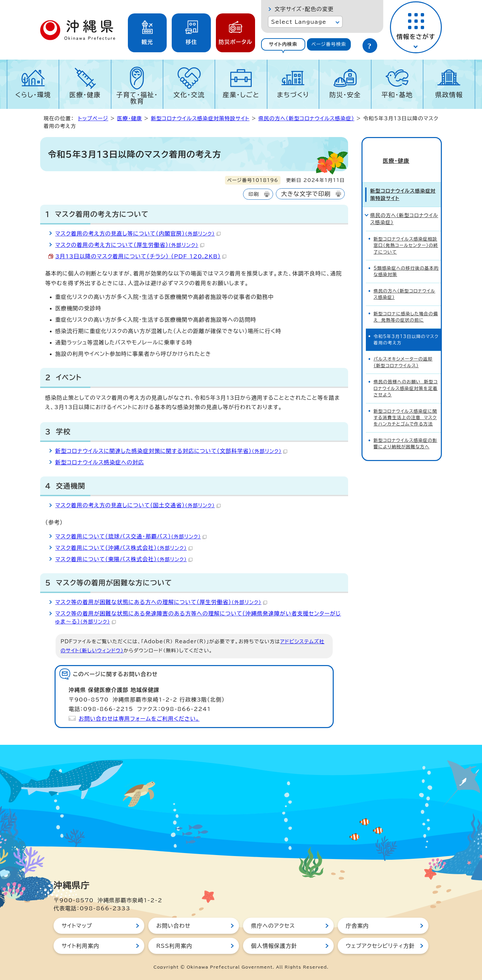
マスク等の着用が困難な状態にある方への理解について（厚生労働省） (161, 602)
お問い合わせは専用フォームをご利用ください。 (139, 719)
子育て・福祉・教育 (137, 98)
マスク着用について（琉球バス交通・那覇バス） (131, 536)
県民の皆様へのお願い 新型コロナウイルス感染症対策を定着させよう (406, 377)
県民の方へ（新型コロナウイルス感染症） (306, 118)
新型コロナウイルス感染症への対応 (100, 462)
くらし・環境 (33, 95)
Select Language (299, 22)
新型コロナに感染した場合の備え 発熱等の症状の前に (406, 306)
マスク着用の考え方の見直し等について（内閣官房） (138, 234)
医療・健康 (85, 95)
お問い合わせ (173, 926)
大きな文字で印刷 (306, 194)
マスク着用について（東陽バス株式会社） (124, 559)
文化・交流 (189, 95)
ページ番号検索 (329, 44)
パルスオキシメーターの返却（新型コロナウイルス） (403, 351)
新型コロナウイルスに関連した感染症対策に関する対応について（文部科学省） (171, 451)
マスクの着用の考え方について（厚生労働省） (130, 245)
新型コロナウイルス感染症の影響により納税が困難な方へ (405, 432)
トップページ (93, 118)
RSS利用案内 (174, 946)
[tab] (283, 44)
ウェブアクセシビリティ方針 (380, 946)
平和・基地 (397, 95)
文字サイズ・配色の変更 (304, 9)
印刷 (254, 194)
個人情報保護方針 (274, 946)
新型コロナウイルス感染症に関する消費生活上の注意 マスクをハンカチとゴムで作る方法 (405, 406)
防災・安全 (345, 95)
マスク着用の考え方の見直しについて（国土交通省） (138, 505)
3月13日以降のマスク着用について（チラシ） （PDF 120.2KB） (141, 256)
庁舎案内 (357, 926)
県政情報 (449, 95)
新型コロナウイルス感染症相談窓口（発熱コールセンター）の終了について (406, 234)
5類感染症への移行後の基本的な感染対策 (406, 260)
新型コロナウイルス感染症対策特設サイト (200, 118)
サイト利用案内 (81, 946)
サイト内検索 (283, 44)
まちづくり (293, 95)
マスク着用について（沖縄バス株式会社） (124, 548)
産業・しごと (241, 95)
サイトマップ (77, 926)
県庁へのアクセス (273, 926)
